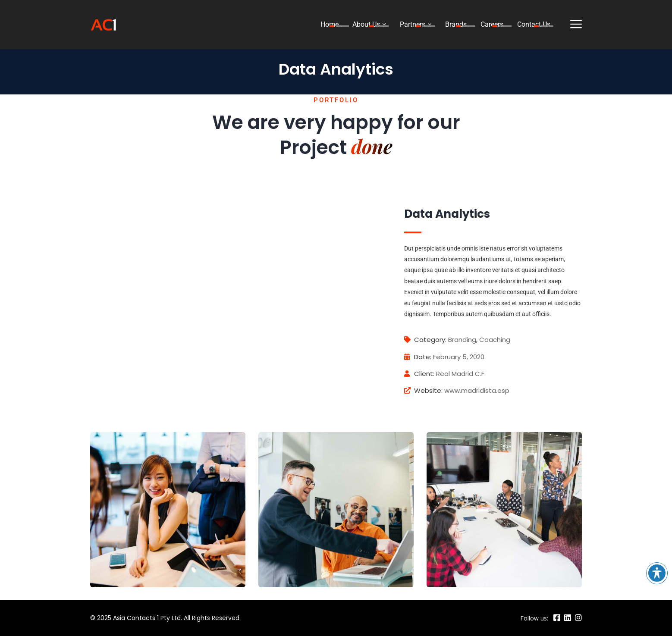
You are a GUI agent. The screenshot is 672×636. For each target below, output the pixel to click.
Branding (462, 340)
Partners (413, 24)
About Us (366, 24)
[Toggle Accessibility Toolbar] (657, 573)
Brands (456, 24)
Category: (425, 340)
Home (330, 24)
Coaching (495, 340)
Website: (423, 390)
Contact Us (534, 24)
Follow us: (534, 618)
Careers (492, 24)
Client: (419, 374)
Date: (418, 357)
